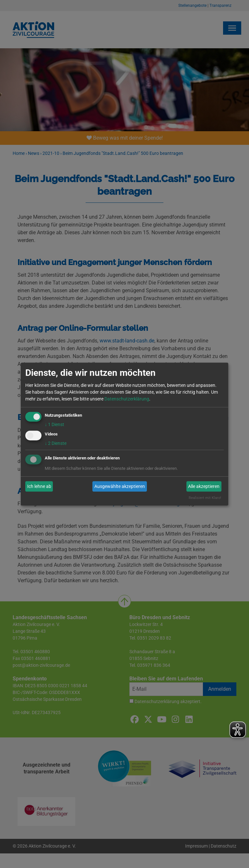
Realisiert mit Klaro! (205, 498)
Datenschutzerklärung (127, 399)
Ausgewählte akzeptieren (120, 486)
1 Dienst (54, 424)
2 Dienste (56, 444)
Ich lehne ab (39, 486)
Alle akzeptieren (204, 486)
